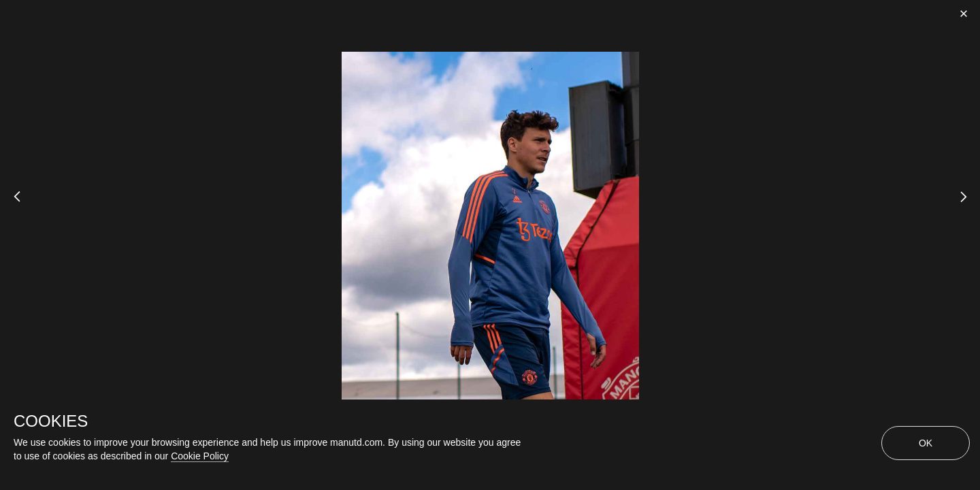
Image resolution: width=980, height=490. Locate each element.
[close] (964, 14)
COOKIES (51, 421)
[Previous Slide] (12, 208)
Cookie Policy (200, 456)
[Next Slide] (968, 208)
